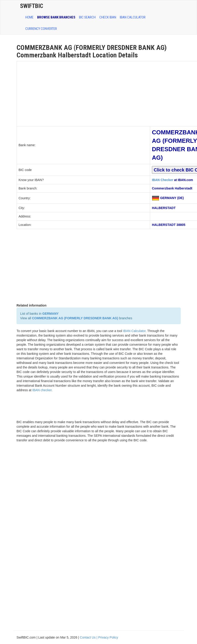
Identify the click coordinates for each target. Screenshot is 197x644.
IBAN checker (42, 390)
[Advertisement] (83, 93)
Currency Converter (41, 29)
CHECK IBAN (108, 17)
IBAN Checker (162, 180)
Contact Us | (89, 637)
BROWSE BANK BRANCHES (56, 17)
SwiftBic (32, 6)
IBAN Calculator (133, 17)
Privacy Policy (108, 637)
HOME (29, 17)
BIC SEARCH (87, 17)
